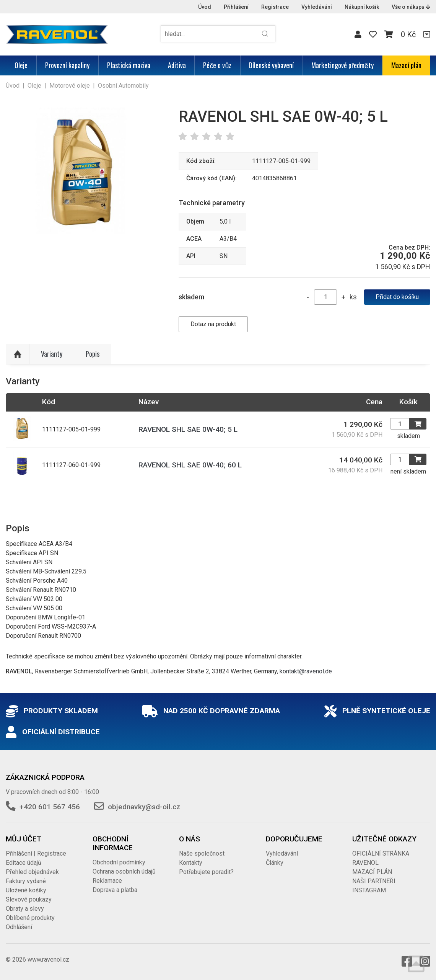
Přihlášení (236, 7)
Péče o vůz (217, 65)
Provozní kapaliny (67, 65)
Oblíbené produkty (30, 918)
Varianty (52, 354)
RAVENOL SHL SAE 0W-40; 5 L (188, 429)
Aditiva (177, 65)
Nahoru (18, 354)
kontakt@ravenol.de (306, 671)
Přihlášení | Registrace (36, 853)
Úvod (205, 7)
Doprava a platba (115, 890)
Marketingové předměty (342, 65)
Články (275, 863)
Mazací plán (406, 65)
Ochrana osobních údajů (124, 871)
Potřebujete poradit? (206, 872)
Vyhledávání (317, 7)
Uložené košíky (26, 890)
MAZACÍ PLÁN (372, 872)
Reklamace (107, 881)
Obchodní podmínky (119, 862)
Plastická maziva (129, 65)
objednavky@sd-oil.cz (144, 807)
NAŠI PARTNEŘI (374, 881)
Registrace (275, 7)
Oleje (21, 65)
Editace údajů (24, 863)
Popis (93, 354)
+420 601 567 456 (50, 807)
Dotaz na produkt (213, 324)
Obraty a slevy (25, 909)
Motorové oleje (70, 86)
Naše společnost (202, 853)
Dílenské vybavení (271, 65)
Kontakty (191, 863)
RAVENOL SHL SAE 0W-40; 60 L (190, 465)
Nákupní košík (362, 7)
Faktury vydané (26, 881)
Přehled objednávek (32, 872)
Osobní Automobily (123, 86)
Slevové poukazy (29, 899)
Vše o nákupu (411, 7)
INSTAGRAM (369, 890)
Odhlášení (19, 927)
